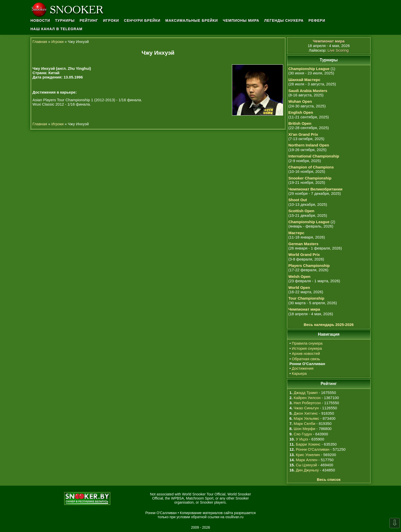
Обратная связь (306, 359)
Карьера (299, 373)
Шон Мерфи (304, 429)
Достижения (303, 368)
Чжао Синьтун (306, 408)
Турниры (65, 20)
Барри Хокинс (308, 444)
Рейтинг (89, 20)
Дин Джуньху (307, 470)
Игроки (111, 20)
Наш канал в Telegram (57, 29)
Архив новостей (306, 353)
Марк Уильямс (306, 418)
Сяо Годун (303, 434)
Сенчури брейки (142, 20)
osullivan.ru (234, 517)
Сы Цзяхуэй (307, 465)
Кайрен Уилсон (307, 398)
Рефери (317, 20)
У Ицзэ (302, 439)
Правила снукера (307, 343)
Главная (40, 42)
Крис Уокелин (308, 455)
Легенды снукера (284, 20)
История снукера (307, 348)
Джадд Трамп (306, 393)
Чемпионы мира (241, 20)
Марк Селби (304, 423)
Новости (40, 20)
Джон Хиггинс (306, 413)
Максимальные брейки (192, 20)
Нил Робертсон (307, 403)
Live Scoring (338, 50)
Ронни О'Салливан (313, 449)
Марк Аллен (307, 460)
